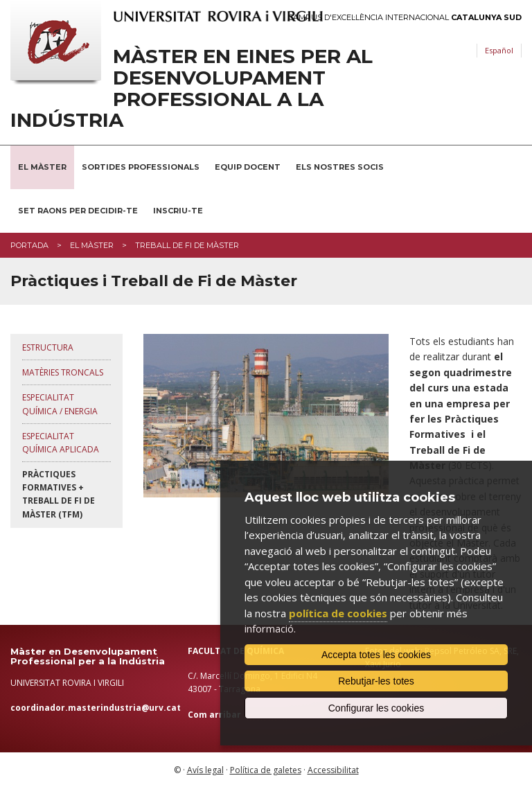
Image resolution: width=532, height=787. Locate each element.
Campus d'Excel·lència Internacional (405, 18)
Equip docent (248, 167)
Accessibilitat (333, 770)
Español (499, 50)
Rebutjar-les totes (376, 681)
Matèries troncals (63, 372)
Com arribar (214, 715)
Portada (29, 245)
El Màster (42, 167)
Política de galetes (266, 770)
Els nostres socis (340, 167)
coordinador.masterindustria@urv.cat (96, 708)
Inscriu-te (178, 211)
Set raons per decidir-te (78, 211)
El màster (92, 245)
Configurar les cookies (376, 708)
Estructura (48, 347)
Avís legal (205, 770)
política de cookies (338, 613)
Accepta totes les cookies (376, 655)
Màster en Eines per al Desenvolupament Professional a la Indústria (192, 88)
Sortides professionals (141, 167)
